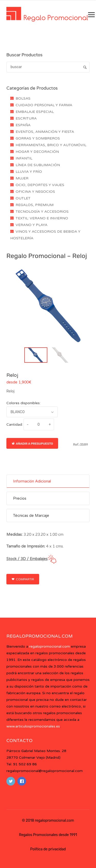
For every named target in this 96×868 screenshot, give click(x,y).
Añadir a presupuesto (32, 444)
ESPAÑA (23, 125)
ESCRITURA (26, 118)
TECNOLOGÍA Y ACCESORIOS (42, 212)
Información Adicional (32, 481)
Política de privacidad (48, 849)
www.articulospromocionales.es (33, 726)
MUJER (22, 178)
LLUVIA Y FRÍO (29, 172)
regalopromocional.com (50, 646)
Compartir (23, 579)
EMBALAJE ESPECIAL (35, 112)
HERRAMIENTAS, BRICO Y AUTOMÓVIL (51, 145)
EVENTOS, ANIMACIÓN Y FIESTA (45, 132)
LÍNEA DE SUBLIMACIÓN (38, 165)
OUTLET (23, 198)
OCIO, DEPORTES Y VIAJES (40, 185)
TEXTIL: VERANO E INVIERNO (42, 218)
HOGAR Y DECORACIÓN (37, 152)
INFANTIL (24, 158)
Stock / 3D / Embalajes (27, 559)
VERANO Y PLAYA (31, 225)
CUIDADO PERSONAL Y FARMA (44, 105)
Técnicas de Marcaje (31, 516)
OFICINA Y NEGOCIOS (35, 192)
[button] (36, 355)
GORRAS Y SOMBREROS (38, 138)
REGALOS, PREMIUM (35, 205)
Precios (20, 498)
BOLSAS (23, 98)
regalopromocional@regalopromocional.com (45, 771)
